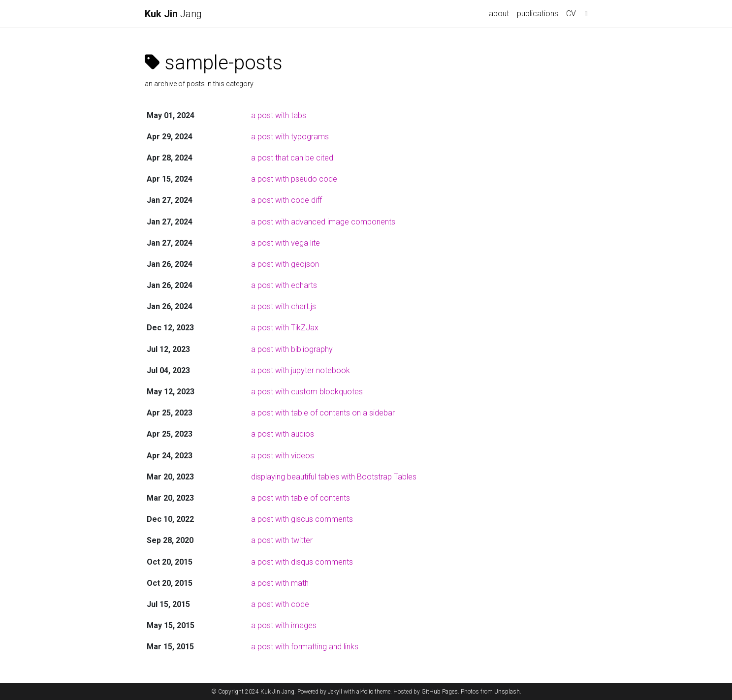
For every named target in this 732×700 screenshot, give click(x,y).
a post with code (280, 604)
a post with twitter (282, 540)
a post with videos (283, 456)
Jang (173, 14)
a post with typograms (290, 137)
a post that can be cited (292, 158)
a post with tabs (279, 115)
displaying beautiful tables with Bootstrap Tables (334, 477)
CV (571, 14)
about (499, 14)
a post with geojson (285, 264)
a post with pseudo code (294, 179)
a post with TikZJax (285, 328)
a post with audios (283, 434)
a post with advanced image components (323, 222)
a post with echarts (284, 285)
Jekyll (335, 692)
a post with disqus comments (302, 562)
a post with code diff (286, 200)
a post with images (284, 625)
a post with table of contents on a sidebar (323, 413)
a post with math (280, 583)
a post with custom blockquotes (307, 392)
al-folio (365, 692)
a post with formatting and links (305, 647)
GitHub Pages (440, 692)
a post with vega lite (286, 243)
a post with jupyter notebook (301, 370)
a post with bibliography (292, 349)
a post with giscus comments (302, 519)
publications (538, 14)
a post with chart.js (284, 306)
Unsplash (507, 692)
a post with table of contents (301, 498)
